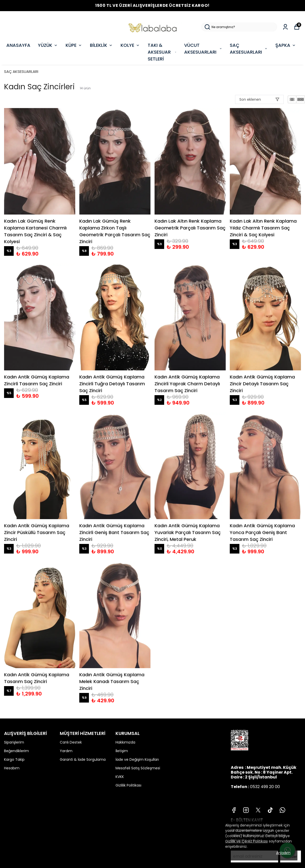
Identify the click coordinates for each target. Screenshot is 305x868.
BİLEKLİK (101, 45)
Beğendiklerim (16, 751)
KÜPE (74, 45)
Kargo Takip (14, 759)
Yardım (66, 751)
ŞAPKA (286, 45)
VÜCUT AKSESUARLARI (203, 49)
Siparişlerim (14, 742)
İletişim (122, 751)
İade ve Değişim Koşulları (137, 759)
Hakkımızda (125, 742)
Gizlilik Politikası (128, 785)
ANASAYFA (18, 45)
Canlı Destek (71, 742)
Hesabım (12, 768)
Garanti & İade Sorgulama (83, 759)
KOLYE (130, 45)
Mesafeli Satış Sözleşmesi (138, 768)
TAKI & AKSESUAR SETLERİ (162, 52)
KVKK (120, 777)
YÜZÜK (48, 45)
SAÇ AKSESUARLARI (249, 49)
